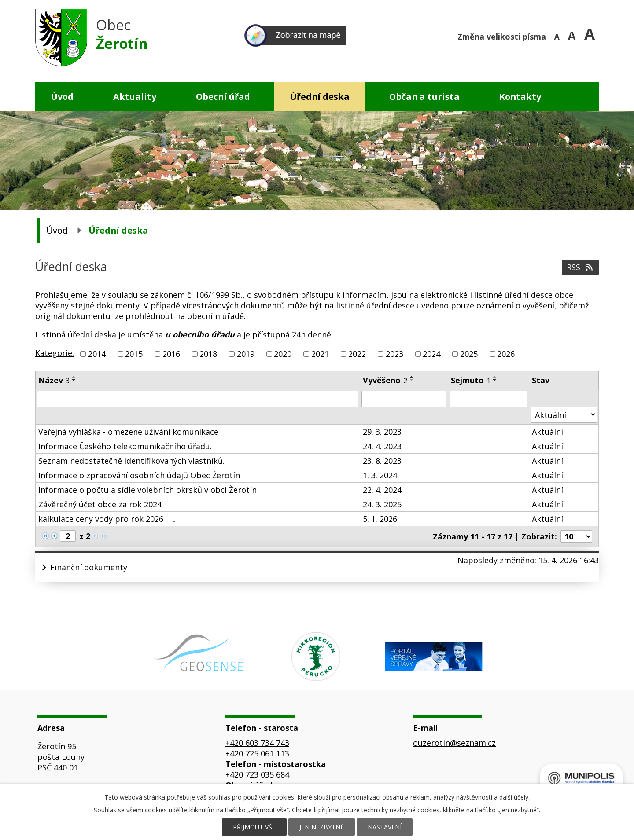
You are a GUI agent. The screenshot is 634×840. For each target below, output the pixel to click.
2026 (506, 354)
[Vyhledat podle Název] (198, 399)
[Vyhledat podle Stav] (564, 415)
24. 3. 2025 (382, 504)
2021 (320, 354)
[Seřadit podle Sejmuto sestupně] (495, 380)
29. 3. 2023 (382, 432)
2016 (171, 354)
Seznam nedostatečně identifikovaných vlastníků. (131, 461)
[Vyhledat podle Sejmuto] (488, 399)
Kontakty (520, 97)
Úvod (62, 97)
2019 (246, 354)
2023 (394, 354)
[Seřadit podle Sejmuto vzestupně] (495, 377)
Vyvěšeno (385, 380)
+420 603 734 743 (257, 743)
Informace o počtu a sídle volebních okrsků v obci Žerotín (147, 490)
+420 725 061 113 (257, 753)
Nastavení (385, 827)
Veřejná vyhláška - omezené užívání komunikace (128, 432)
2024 (431, 354)
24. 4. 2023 (382, 446)
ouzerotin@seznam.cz (454, 743)
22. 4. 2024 (382, 490)
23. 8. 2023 (382, 461)
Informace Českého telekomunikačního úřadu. (125, 446)
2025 (469, 354)
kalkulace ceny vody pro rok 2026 (109, 519)
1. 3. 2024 (380, 475)
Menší (558, 35)
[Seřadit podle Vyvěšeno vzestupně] (412, 377)
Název (54, 380)
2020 (283, 354)
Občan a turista (424, 97)
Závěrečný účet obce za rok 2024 (100, 504)
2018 (208, 354)
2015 (134, 354)
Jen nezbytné (322, 827)
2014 (97, 354)
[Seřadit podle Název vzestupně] (74, 377)
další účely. (514, 797)
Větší (592, 35)
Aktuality (135, 97)
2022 (357, 354)
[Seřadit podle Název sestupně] (74, 380)
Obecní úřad (223, 97)
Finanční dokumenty (89, 567)
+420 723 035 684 (257, 774)
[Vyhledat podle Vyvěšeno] (404, 399)
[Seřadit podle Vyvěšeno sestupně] (412, 380)
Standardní (575, 35)
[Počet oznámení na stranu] (576, 536)
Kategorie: (55, 353)
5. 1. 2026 (380, 519)
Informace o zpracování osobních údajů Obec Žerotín (139, 475)
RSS (581, 267)
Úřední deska (320, 97)
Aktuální (547, 432)
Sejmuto (471, 380)
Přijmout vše (254, 827)
